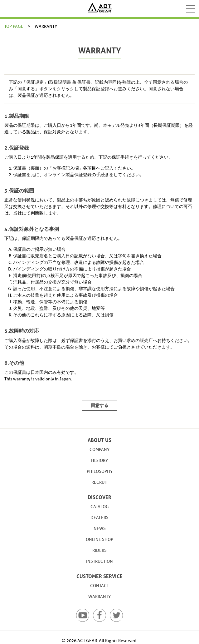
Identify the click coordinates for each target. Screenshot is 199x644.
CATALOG (100, 507)
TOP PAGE (14, 26)
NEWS (100, 529)
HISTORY (99, 461)
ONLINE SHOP (99, 540)
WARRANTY (99, 597)
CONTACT (99, 586)
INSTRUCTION (99, 561)
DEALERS (99, 518)
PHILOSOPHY (100, 471)
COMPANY (99, 450)
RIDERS (99, 550)
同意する (99, 405)
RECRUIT (100, 482)
